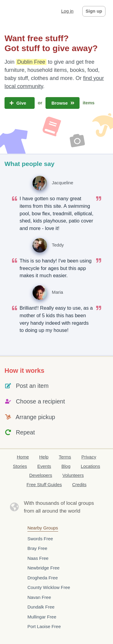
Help (44, 457)
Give (20, 103)
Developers (41, 475)
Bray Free (37, 548)
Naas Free (38, 558)
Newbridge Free (44, 568)
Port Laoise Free (44, 626)
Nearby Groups (43, 528)
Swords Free (40, 539)
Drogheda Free (43, 578)
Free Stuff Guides (44, 485)
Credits (79, 485)
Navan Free (39, 597)
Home (23, 457)
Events (44, 466)
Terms (65, 457)
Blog (66, 466)
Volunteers (73, 475)
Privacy (89, 457)
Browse (63, 103)
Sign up (94, 11)
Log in (67, 11)
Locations (90, 466)
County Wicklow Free (49, 587)
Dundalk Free (41, 607)
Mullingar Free (42, 617)
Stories (20, 466)
